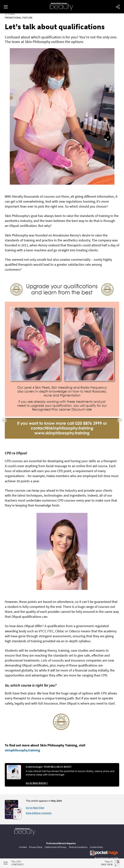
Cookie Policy (96, 847)
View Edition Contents (39, 813)
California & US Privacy (56, 847)
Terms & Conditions (78, 847)
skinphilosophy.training (22, 750)
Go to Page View (35, 808)
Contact (23, 847)
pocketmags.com (105, 858)
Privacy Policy (36, 847)
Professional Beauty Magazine (61, 843)
